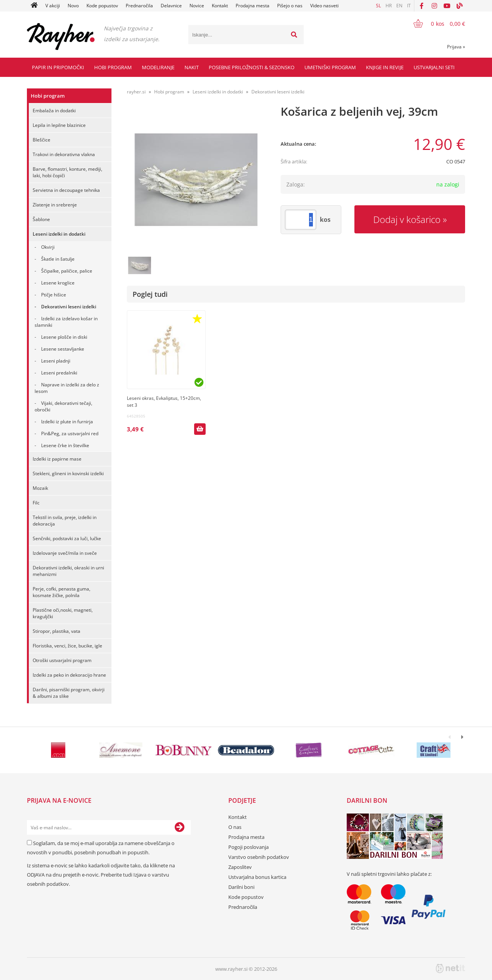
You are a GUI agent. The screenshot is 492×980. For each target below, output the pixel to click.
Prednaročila (139, 6)
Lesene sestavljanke (63, 349)
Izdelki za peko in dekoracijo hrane (69, 675)
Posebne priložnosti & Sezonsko (252, 67)
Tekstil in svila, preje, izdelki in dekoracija (65, 521)
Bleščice (42, 140)
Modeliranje (158, 67)
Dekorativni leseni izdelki (69, 307)
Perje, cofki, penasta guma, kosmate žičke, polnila (61, 592)
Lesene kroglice (58, 283)
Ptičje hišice (54, 295)
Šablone (41, 219)
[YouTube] (447, 6)
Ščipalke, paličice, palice (67, 271)
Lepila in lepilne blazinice (59, 125)
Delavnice (171, 6)
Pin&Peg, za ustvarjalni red (70, 433)
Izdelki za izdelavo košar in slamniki (66, 322)
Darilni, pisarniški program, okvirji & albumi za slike (69, 693)
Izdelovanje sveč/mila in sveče (65, 553)
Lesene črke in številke (65, 445)
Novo (73, 6)
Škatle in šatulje (58, 259)
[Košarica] (435, 23)
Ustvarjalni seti (434, 67)
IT (409, 6)
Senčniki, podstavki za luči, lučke (67, 538)
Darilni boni (241, 887)
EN (399, 6)
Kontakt (220, 6)
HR (389, 6)
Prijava (456, 47)
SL (378, 6)
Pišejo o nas (290, 6)
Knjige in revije (385, 67)
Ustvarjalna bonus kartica (257, 877)
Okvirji (48, 247)
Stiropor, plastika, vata (57, 631)
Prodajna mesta (253, 6)
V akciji (53, 6)
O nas (235, 827)
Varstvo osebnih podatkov (259, 857)
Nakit (192, 67)
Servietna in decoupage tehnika (66, 190)
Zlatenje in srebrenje (55, 205)
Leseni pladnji (56, 361)
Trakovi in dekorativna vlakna (64, 154)
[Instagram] (434, 6)
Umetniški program (330, 67)
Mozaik (40, 488)
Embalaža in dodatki (54, 111)
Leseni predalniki (59, 373)
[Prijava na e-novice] (180, 827)
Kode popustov (102, 6)
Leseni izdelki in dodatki (59, 234)
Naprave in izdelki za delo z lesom (67, 388)
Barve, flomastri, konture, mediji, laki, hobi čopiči (67, 172)
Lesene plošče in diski (64, 337)
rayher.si (136, 92)
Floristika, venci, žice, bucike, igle (67, 646)
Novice (197, 6)
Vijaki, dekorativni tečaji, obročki (63, 406)
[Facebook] (422, 6)
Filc (36, 503)
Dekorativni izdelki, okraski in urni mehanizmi (68, 571)
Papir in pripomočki (58, 67)
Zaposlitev (240, 867)
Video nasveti (324, 6)
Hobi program (113, 67)
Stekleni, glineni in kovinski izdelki (68, 473)
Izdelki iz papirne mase (57, 459)
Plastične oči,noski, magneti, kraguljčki (63, 613)
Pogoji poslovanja (248, 847)
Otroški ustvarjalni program (62, 660)
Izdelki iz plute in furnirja (67, 422)
